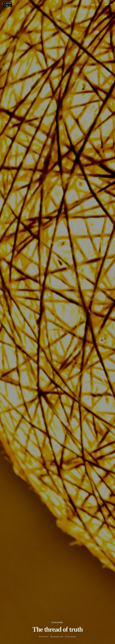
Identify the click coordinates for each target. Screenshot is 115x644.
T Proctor (45, 637)
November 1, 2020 (58, 637)
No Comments (72, 637)
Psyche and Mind (57, 622)
